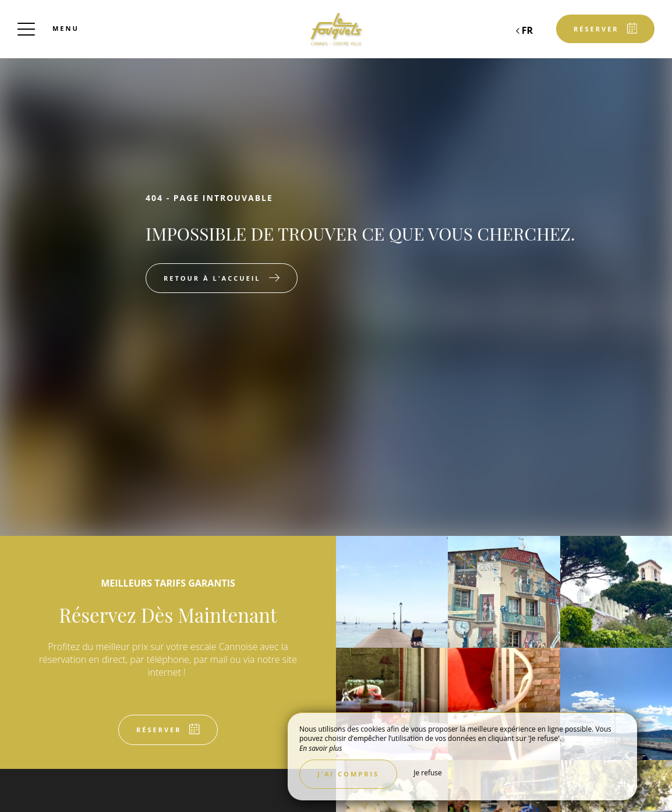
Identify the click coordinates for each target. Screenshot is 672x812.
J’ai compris (348, 774)
